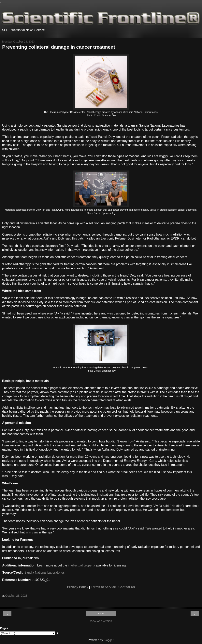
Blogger (109, 640)
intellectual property (81, 565)
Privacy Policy (78, 587)
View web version (101, 621)
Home (101, 614)
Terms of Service (103, 587)
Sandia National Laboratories (45, 572)
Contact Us (127, 587)
